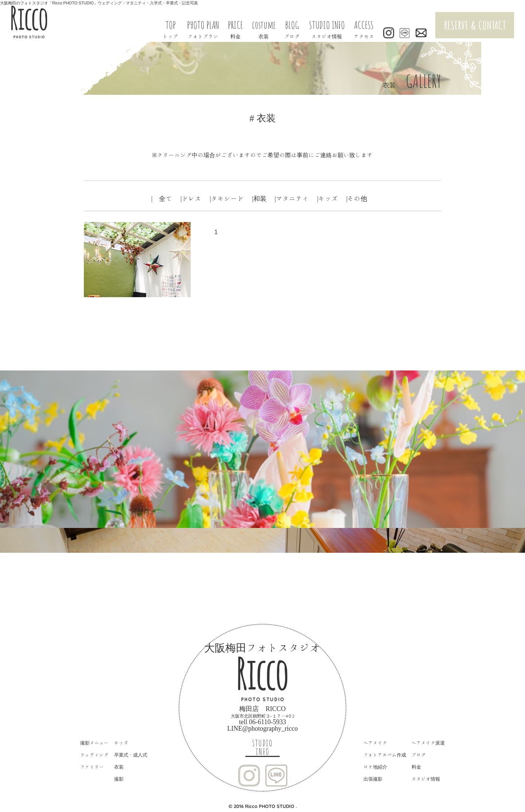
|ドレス (191, 198)
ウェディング (94, 755)
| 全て (162, 198)
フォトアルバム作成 (385, 755)
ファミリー (92, 767)
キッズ (121, 743)
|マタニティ (292, 198)
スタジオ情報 (426, 779)
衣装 (119, 767)
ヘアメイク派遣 (428, 743)
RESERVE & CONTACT (475, 25)
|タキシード (227, 198)
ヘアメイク (375, 743)
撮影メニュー (94, 743)
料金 (416, 767)
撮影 (119, 779)
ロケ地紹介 (375, 767)
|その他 (357, 198)
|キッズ (327, 198)
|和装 (259, 198)
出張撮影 (373, 779)
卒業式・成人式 (131, 755)
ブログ (419, 755)
